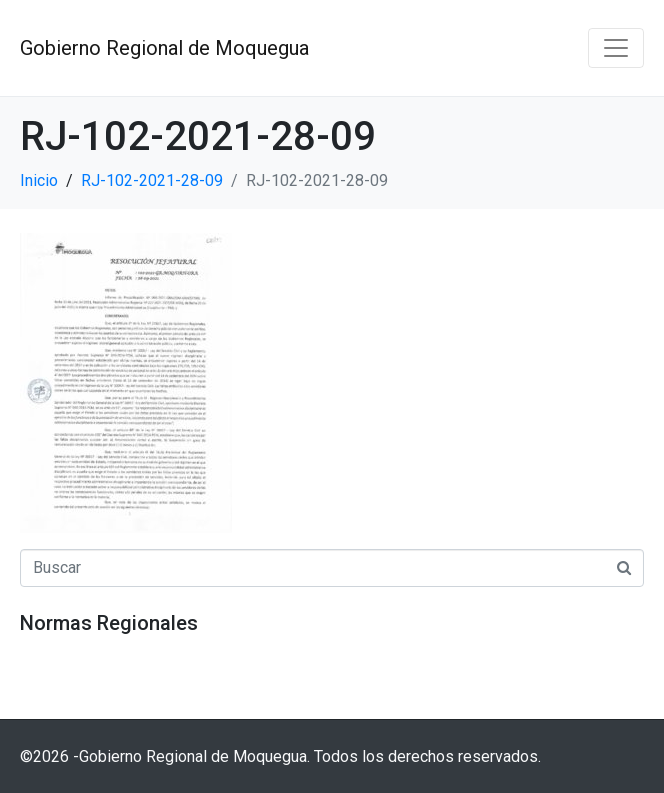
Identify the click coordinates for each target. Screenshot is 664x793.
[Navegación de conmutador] (616, 48)
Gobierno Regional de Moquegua (164, 48)
